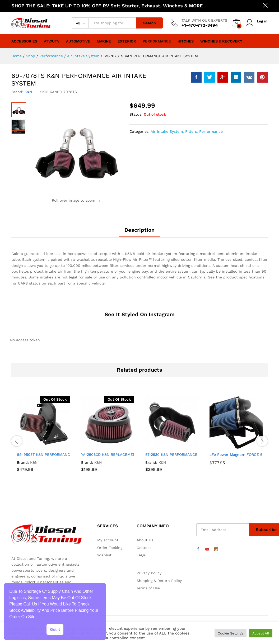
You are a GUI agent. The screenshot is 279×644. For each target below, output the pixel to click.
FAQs (141, 555)
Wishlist (104, 555)
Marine (104, 41)
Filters (191, 131)
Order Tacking (110, 548)
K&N (28, 92)
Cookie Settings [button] (231, 633)
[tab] (139, 232)
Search (150, 23)
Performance (211, 131)
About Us (145, 540)
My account (108, 540)
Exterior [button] (127, 41)
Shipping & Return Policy (159, 581)
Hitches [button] (186, 41)
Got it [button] (55, 629)
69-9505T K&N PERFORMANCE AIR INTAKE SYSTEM (63, 454)
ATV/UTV (52, 41)
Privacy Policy (149, 573)
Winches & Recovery (221, 41)
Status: (136, 114)
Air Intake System (167, 131)
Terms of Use (148, 588)
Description (139, 230)
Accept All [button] (261, 633)
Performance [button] (157, 41)
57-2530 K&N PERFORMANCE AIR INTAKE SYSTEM (190, 454)
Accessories (24, 41)
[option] (43, 441)
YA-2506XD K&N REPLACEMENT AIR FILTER (119, 454)
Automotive (78, 41)
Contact (144, 548)
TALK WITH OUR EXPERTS (204, 20)
